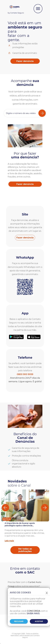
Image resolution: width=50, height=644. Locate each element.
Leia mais (9, 541)
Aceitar (39, 621)
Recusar (19, 621)
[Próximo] (45, 508)
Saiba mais (33, 613)
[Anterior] (5, 508)
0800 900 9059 (25, 374)
